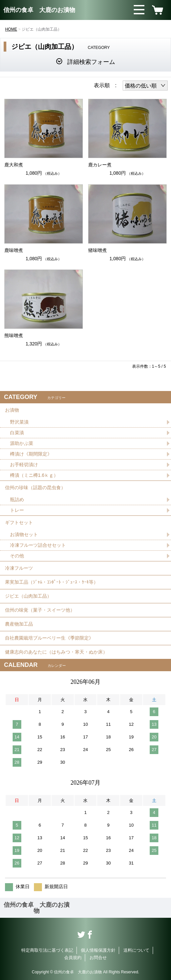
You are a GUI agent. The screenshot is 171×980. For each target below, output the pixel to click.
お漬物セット (24, 534)
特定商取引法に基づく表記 (47, 950)
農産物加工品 (19, 624)
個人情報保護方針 (98, 950)
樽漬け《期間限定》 (31, 454)
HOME (11, 29)
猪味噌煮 (97, 250)
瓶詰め (17, 499)
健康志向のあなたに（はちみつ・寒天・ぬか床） (56, 652)
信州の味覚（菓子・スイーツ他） (40, 610)
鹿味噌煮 (14, 250)
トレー (17, 510)
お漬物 (12, 410)
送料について (136, 950)
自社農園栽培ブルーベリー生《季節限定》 (49, 638)
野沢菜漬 (19, 422)
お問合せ (98, 958)
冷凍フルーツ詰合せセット (38, 545)
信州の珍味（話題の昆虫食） (35, 488)
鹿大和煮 (14, 165)
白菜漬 (17, 433)
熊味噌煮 (14, 335)
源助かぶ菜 (22, 443)
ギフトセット (19, 522)
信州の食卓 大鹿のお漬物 (39, 10)
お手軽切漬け (24, 465)
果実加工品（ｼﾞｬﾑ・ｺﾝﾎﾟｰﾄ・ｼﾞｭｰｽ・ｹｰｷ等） (52, 582)
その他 (17, 556)
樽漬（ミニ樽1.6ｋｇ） (34, 475)
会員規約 (73, 958)
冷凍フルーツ (19, 568)
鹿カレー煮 (100, 165)
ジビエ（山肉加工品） (28, 596)
